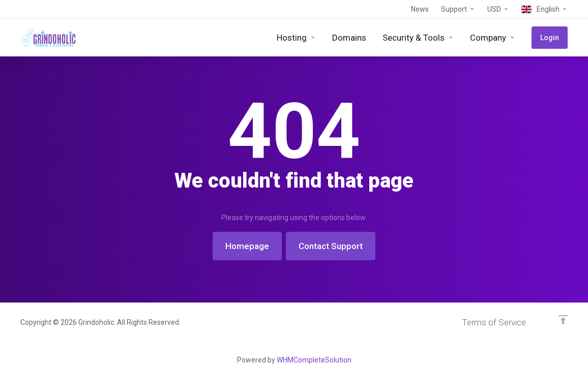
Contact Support (331, 246)
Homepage (247, 246)
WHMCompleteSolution (314, 360)
